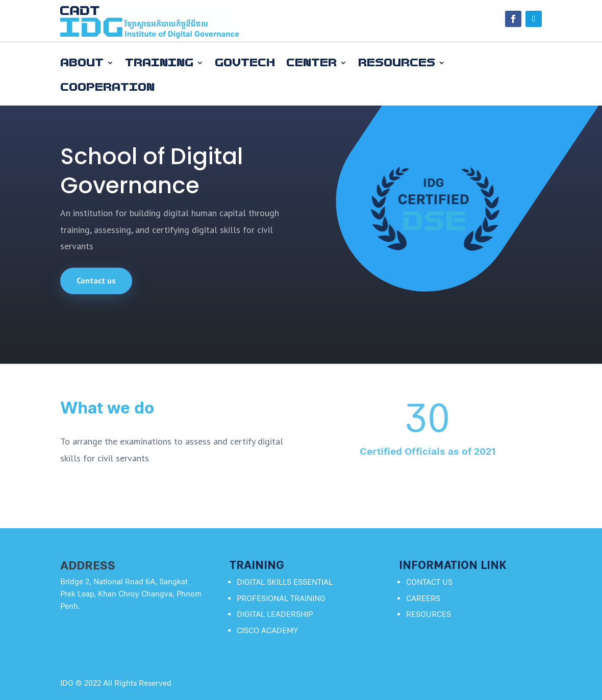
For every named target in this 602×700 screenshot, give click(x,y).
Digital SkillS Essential (285, 582)
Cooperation (107, 87)
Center (311, 63)
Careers (423, 599)
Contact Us (429, 582)
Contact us (96, 280)
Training (159, 63)
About (82, 63)
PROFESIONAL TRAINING (281, 599)
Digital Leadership (275, 614)
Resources (397, 63)
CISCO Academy (267, 631)
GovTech (245, 63)
